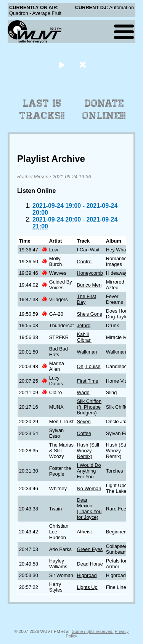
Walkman (87, 352)
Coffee (84, 433)
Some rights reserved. (92, 631)
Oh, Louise (89, 366)
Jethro (84, 325)
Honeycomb (90, 273)
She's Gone (90, 314)
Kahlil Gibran (84, 337)
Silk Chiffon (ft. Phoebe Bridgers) (89, 407)
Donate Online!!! (104, 109)
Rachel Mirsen (33, 177)
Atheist (84, 532)
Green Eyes (90, 549)
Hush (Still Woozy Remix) (88, 451)
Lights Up (87, 587)
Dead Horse (90, 564)
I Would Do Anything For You (89, 471)
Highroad (87, 575)
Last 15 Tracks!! (42, 109)
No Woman (89, 488)
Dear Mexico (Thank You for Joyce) (89, 509)
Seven (84, 421)
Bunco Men (89, 285)
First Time (88, 381)
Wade (83, 392)
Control (85, 262)
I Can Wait (88, 250)
